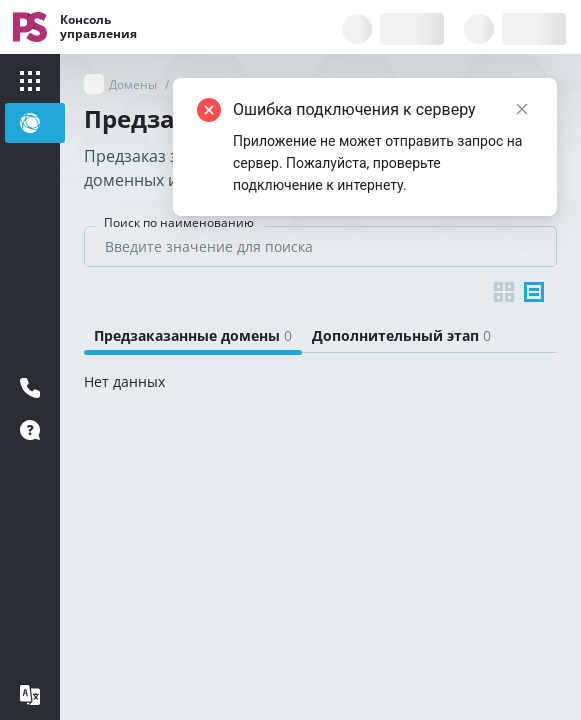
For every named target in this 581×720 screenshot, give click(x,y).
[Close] (522, 109)
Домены (133, 84)
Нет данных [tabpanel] (124, 381)
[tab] (193, 336)
